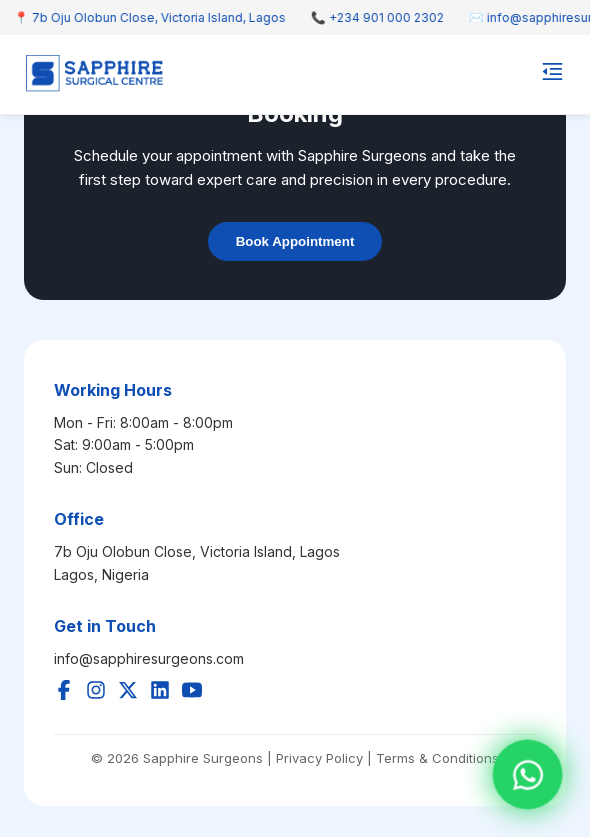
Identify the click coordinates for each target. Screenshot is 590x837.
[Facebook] (64, 692)
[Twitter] (128, 692)
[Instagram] (96, 692)
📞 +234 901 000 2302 (382, 17)
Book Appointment (295, 241)
